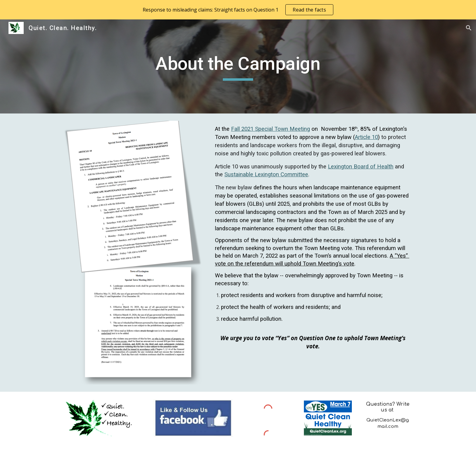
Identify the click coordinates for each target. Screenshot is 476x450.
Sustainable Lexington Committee (266, 174)
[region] (238, 10)
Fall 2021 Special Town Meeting (270, 129)
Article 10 (366, 137)
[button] (469, 28)
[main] (238, 66)
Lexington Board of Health (361, 167)
